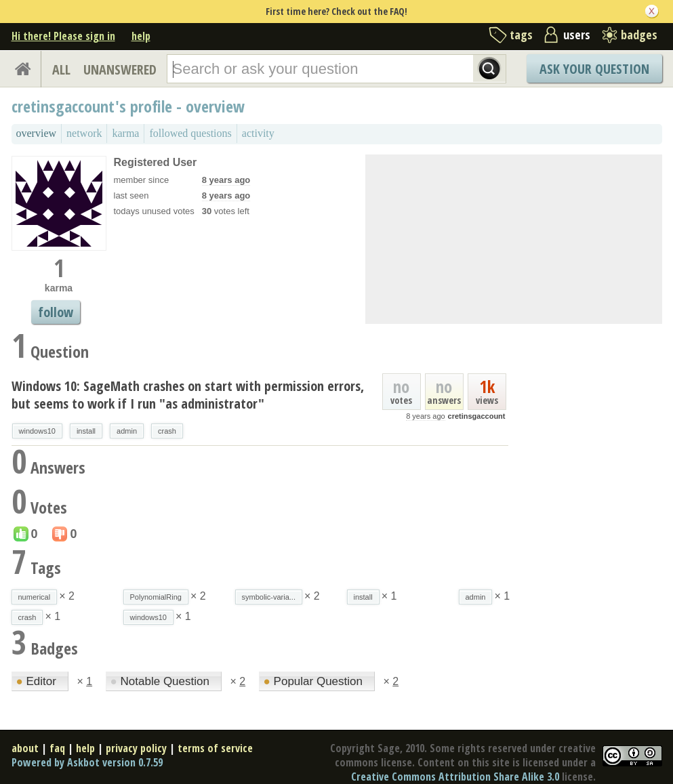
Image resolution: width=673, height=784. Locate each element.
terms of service (215, 748)
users (577, 35)
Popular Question (315, 681)
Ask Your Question (594, 69)
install (86, 431)
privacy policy (136, 748)
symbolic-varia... (269, 597)
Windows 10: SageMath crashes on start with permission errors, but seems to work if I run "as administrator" (188, 395)
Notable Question (162, 681)
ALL (61, 69)
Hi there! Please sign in (63, 36)
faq (57, 748)
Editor (38, 681)
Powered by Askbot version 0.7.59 (87, 762)
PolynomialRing (156, 597)
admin (127, 431)
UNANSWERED (120, 69)
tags (521, 35)
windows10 (37, 431)
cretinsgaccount (477, 416)
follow (56, 312)
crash (167, 431)
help (141, 36)
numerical (35, 597)
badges (639, 35)
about (25, 748)
